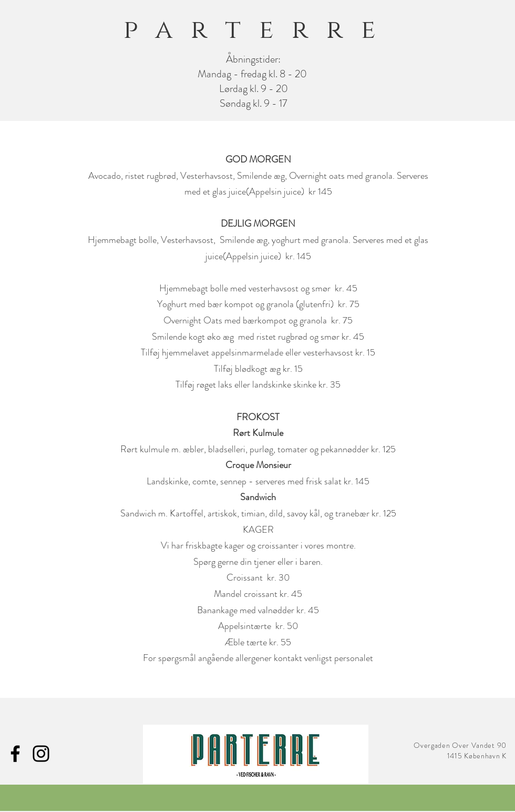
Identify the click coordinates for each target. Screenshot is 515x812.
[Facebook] (15, 754)
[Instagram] (41, 754)
